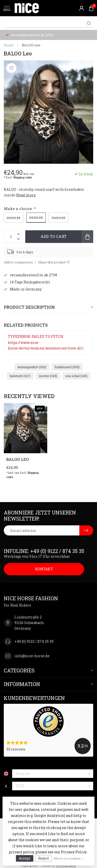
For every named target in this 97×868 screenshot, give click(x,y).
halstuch (20, 376)
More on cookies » (68, 858)
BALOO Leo (31, 45)
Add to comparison (18, 262)
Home (9, 45)
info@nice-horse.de (32, 656)
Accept (25, 858)
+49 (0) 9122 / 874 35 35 (34, 641)
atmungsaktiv (32, 367)
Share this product (54, 262)
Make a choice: (20, 209)
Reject (44, 858)
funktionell (67, 367)
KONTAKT (44, 569)
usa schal (76, 376)
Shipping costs (22, 177)
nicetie (48, 376)
